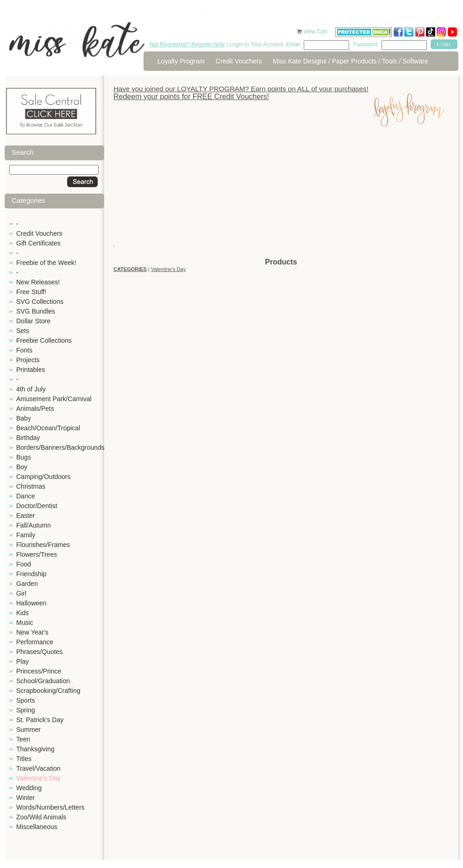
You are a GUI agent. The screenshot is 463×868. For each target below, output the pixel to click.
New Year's (32, 632)
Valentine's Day (38, 778)
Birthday (28, 438)
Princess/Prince (39, 671)
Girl (21, 593)
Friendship (31, 574)
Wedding (29, 788)
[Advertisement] (281, 192)
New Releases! (38, 282)
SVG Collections (40, 302)
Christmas (31, 486)
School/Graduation (43, 681)
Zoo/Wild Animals (41, 817)
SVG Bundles (36, 311)
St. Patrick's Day (40, 720)
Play (22, 661)
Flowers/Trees (37, 554)
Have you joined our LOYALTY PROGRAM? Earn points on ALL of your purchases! (241, 89)
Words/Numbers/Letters (50, 807)
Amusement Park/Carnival (54, 399)
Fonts (24, 350)
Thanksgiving (35, 749)
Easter (25, 516)
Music (25, 623)
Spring (25, 710)
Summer (28, 730)
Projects (28, 360)
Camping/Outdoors (44, 477)
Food (24, 564)
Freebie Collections (44, 340)
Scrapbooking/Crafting (48, 691)
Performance (35, 642)
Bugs (24, 457)
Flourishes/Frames (43, 545)
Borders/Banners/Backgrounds (60, 447)
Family (26, 535)
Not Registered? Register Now (187, 44)
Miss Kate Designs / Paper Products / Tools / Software (350, 61)
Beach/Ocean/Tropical (48, 428)
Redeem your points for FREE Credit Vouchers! (191, 97)
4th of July (31, 389)
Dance (25, 496)
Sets (23, 331)
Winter (25, 798)
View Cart (316, 31)
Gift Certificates (38, 243)
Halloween (31, 603)
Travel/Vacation (38, 768)
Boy (22, 467)
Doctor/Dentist (37, 506)
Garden (27, 584)
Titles (24, 759)
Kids (22, 613)
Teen (23, 739)
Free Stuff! (31, 292)
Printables (31, 370)
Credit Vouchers (239, 61)
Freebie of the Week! (46, 263)
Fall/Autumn (34, 525)
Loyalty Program (181, 61)
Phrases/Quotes (39, 652)
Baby (24, 418)
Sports (25, 700)
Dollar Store (33, 321)
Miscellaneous (37, 827)
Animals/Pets (35, 409)
